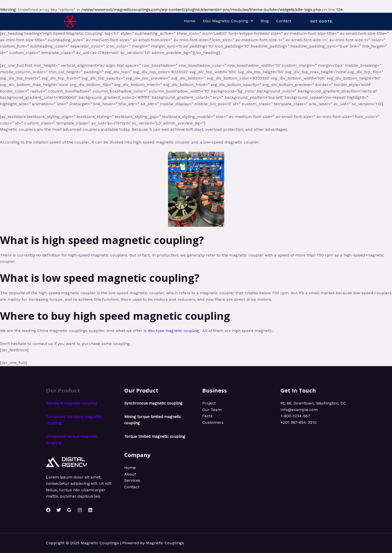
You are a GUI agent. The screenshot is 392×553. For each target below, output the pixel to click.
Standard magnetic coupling (73, 403)
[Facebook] (48, 510)
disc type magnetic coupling (175, 331)
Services (132, 487)
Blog (265, 21)
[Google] (69, 510)
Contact (284, 21)
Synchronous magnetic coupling (155, 403)
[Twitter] (59, 510)
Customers (213, 422)
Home (190, 21)
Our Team (212, 410)
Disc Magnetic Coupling (228, 21)
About (130, 480)
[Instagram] (80, 510)
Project (209, 403)
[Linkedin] (90, 510)
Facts (207, 416)
